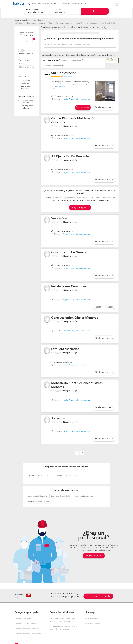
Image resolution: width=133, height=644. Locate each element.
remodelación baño (37, 496)
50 (27, 41)
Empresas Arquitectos (23, 619)
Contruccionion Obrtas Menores (75, 318)
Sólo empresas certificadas (27, 107)
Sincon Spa (59, 218)
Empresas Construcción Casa (27, 624)
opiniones (67, 77)
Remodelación (92, 23)
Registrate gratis (80, 207)
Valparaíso (80, 23)
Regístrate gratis (94, 556)
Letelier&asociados (65, 349)
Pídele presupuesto (104, 107)
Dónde (58, 10)
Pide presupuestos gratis (98, 596)
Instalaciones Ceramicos (69, 287)
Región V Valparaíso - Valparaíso (61, 23)
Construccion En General (69, 253)
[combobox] (38, 11)
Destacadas (53, 61)
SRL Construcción (64, 73)
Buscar (94, 11)
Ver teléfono (83, 108)
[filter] (27, 39)
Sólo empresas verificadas (27, 101)
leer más (62, 86)
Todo (34, 41)
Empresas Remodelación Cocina (28, 634)
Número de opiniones (52, 66)
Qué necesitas (32, 10)
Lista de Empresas (93, 619)
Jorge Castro (60, 418)
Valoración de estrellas (72, 61)
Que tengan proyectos (25, 87)
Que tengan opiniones (25, 82)
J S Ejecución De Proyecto (70, 157)
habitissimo (19, 23)
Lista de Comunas (93, 624)
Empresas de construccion (36, 23)
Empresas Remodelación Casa (27, 629)
